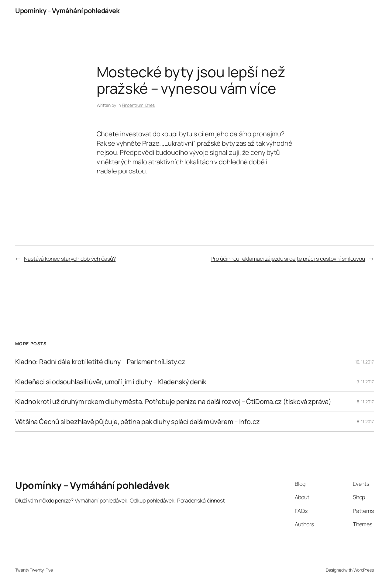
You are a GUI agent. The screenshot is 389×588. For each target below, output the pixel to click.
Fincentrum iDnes (138, 105)
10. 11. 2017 (365, 362)
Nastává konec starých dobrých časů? (70, 259)
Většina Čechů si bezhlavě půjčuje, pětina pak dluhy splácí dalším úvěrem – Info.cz (138, 422)
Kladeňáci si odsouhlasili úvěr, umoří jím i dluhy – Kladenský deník (111, 382)
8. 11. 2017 (365, 402)
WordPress (364, 570)
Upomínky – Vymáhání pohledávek (67, 11)
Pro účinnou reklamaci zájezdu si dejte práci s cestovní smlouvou (288, 259)
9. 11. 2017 (365, 382)
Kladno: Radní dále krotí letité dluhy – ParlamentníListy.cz (100, 362)
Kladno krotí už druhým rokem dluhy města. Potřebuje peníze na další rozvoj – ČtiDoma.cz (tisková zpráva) (173, 402)
